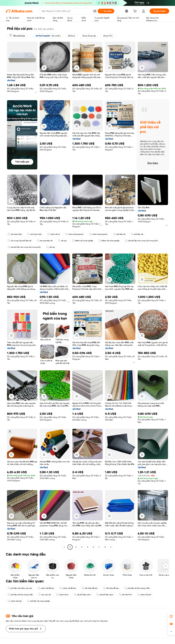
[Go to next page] (111, 547)
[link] (171, 616)
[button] (95, 11)
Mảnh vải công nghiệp (83, 241)
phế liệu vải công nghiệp (38, 601)
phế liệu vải (119, 234)
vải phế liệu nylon (82, 595)
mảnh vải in (62, 595)
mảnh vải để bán (46, 588)
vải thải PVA (125, 595)
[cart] (135, 12)
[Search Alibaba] (66, 11)
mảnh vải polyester (75, 234)
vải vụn (62, 241)
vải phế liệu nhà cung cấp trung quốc (142, 241)
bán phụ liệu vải (45, 241)
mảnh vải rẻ (54, 234)
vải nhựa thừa (15, 234)
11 (105, 547)
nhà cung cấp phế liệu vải (20, 241)
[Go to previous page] (64, 547)
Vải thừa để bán (90, 588)
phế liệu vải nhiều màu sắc (20, 588)
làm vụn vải (45, 595)
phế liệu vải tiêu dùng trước (137, 588)
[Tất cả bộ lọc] (17, 36)
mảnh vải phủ (144, 595)
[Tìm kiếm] (106, 11)
